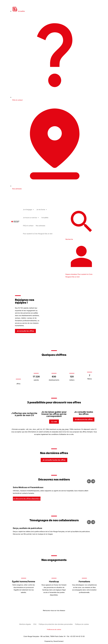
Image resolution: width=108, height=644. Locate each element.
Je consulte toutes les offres (54, 460)
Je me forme (41, 210)
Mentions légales (25, 624)
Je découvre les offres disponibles (27, 499)
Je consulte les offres (25, 331)
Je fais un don (38, 234)
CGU (35, 624)
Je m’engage (27, 210)
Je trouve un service (30, 218)
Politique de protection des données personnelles (56, 624)
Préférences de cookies (54, 629)
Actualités (19, 11)
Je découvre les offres (84, 419)
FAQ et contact (28, 226)
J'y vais (54, 422)
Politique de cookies (82, 624)
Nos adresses (40, 226)
